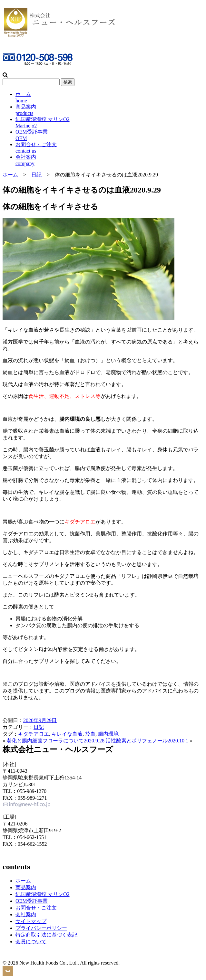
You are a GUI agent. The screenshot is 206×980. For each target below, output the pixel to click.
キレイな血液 (67, 734)
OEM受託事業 (32, 901)
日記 (36, 175)
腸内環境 (108, 734)
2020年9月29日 (40, 720)
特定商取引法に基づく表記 (46, 935)
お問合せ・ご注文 (36, 908)
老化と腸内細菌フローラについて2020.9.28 (55, 741)
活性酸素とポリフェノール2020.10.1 (147, 741)
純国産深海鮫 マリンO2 (43, 894)
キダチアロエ (34, 734)
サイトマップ (31, 921)
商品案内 (26, 887)
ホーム (10, 175)
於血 (90, 734)
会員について (31, 942)
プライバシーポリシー (41, 928)
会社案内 (26, 914)
